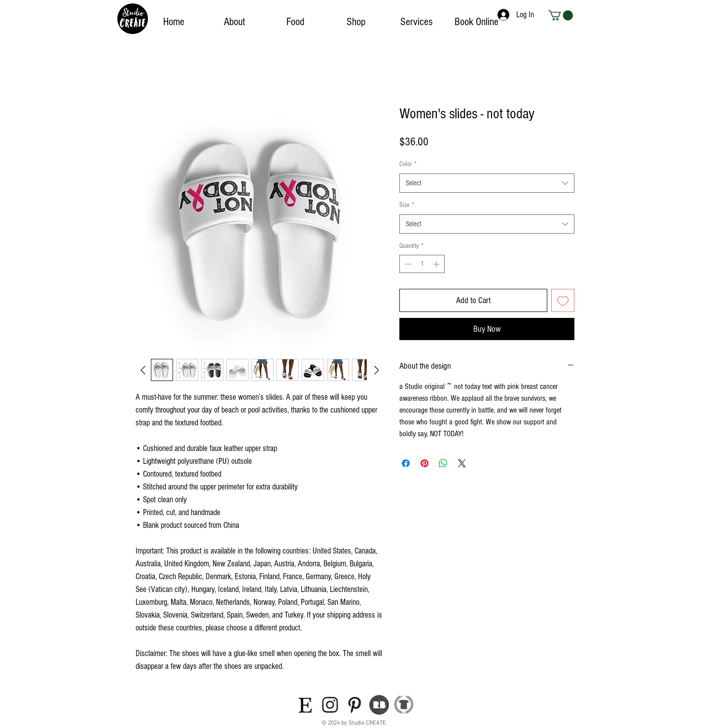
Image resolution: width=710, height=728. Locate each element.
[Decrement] (407, 264)
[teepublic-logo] (404, 705)
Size (407, 205)
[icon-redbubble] (379, 705)
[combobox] (487, 183)
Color (408, 164)
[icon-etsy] (305, 705)
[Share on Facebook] (406, 463)
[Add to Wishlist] (563, 300)
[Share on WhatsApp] (443, 463)
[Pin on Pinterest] (425, 463)
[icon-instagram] (330, 705)
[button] (561, 15)
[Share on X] (462, 463)
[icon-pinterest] (355, 705)
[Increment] (437, 264)
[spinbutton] (422, 264)
